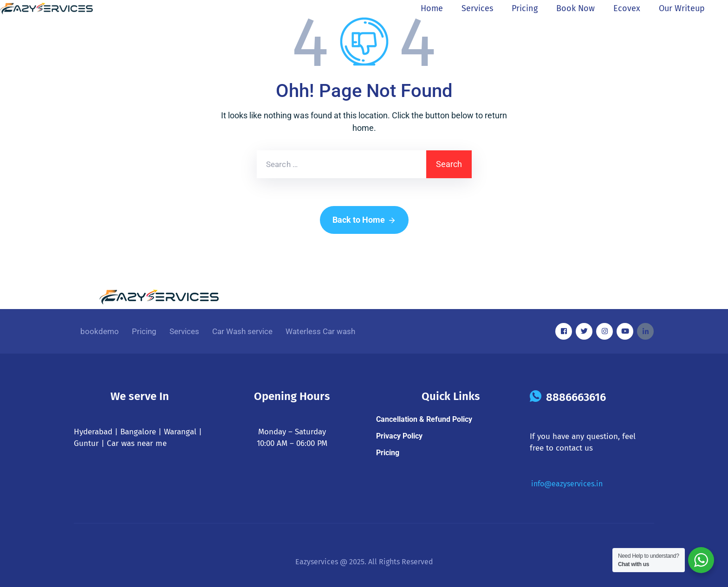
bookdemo (100, 331)
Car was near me (137, 443)
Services (477, 8)
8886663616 (576, 397)
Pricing (525, 8)
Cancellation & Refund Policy (424, 419)
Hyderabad (93, 432)
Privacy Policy (399, 436)
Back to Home (364, 220)
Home (432, 8)
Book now (575, 8)
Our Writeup (682, 8)
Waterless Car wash (320, 331)
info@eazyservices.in (567, 484)
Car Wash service (242, 331)
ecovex (627, 8)
